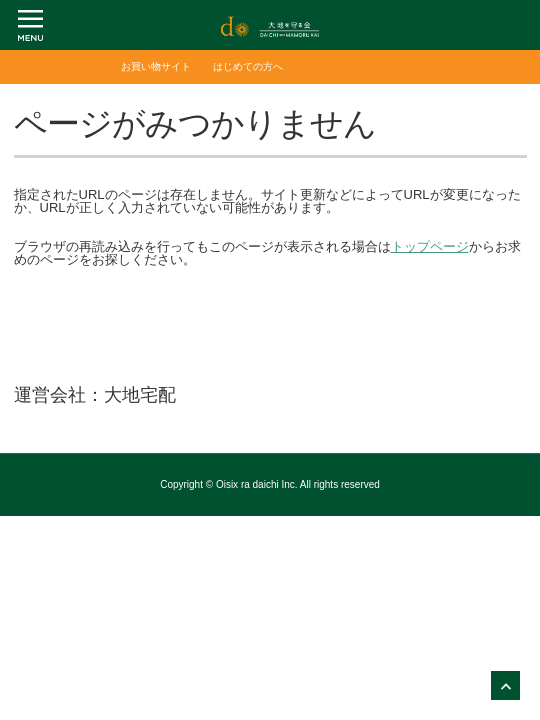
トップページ (430, 246)
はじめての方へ (248, 66)
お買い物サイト (156, 66)
